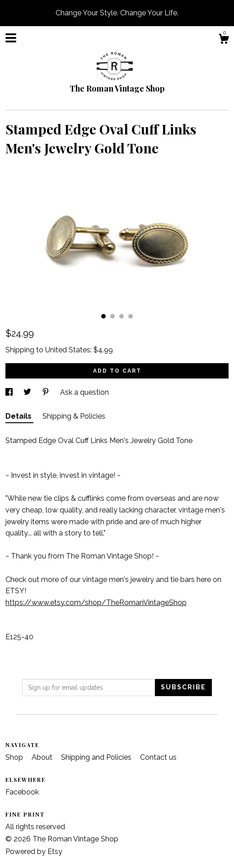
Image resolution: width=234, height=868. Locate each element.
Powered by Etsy (34, 852)
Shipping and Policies (97, 757)
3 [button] (122, 316)
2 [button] (112, 316)
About (43, 757)
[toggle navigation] (11, 38)
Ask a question (84, 392)
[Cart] (224, 40)
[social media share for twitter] (28, 392)
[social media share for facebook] (10, 392)
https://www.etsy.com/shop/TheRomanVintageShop (96, 603)
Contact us (158, 757)
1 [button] (103, 316)
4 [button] (131, 316)
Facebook (22, 792)
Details (19, 416)
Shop (15, 757)
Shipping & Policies (74, 416)
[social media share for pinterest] (47, 392)
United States (68, 350)
